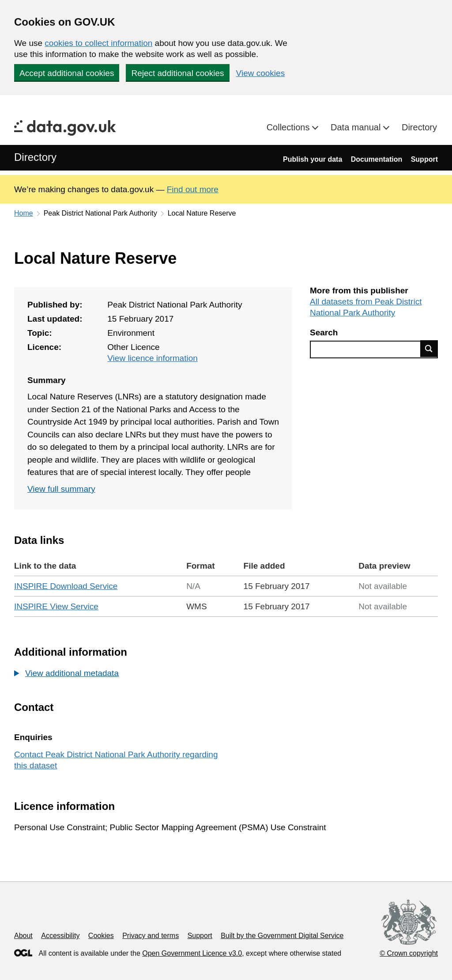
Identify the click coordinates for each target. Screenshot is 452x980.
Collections (289, 127)
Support (424, 159)
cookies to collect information (98, 43)
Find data (429, 349)
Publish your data (313, 159)
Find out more (193, 189)
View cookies (261, 73)
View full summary (61, 489)
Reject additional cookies (177, 73)
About (23, 936)
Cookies (101, 936)
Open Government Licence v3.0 (192, 953)
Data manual (357, 127)
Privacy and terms (151, 936)
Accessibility (60, 936)
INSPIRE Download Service (66, 586)
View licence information (153, 358)
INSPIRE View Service (56, 606)
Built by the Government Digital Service (282, 936)
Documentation (377, 159)
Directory (419, 127)
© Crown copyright (409, 953)
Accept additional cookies (67, 73)
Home (24, 213)
